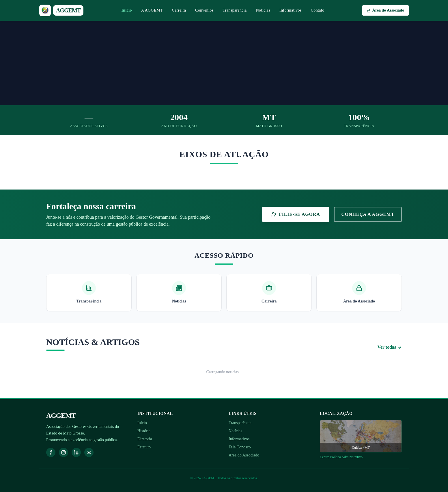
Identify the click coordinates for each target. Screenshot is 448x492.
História (144, 431)
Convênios (204, 10)
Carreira (179, 10)
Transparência (235, 10)
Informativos (291, 10)
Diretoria (145, 439)
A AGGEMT (152, 10)
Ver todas (390, 347)
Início (127, 10)
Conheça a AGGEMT (368, 214)
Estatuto (144, 447)
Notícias (263, 10)
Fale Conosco (240, 447)
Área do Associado (244, 455)
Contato (318, 10)
